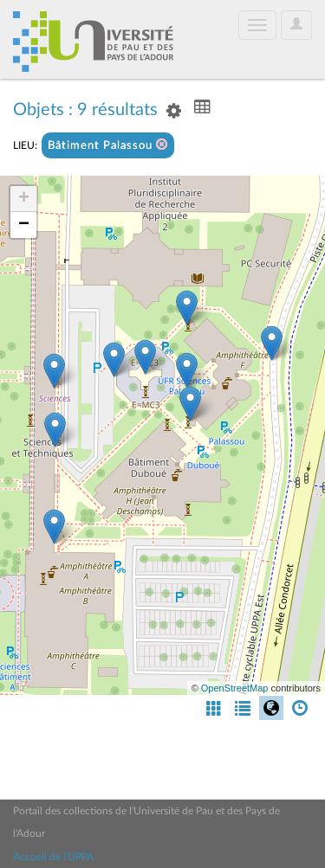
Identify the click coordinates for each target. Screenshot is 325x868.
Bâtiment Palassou (108, 145)
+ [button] (24, 199)
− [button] (24, 225)
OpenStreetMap (235, 688)
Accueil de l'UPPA (53, 857)
